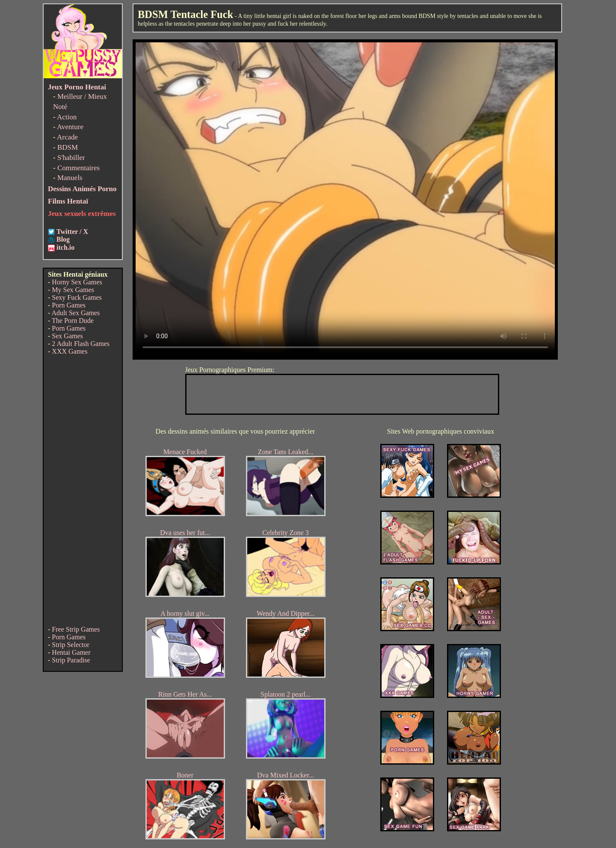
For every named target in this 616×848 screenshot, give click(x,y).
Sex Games (67, 336)
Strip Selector (71, 645)
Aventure (70, 127)
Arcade (67, 137)
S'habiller (71, 158)
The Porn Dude (73, 321)
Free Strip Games (76, 629)
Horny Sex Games (77, 282)
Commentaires (78, 168)
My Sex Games (73, 290)
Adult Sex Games (76, 313)
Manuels (70, 178)
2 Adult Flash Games (81, 344)
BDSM (68, 147)
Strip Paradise (71, 660)
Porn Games (69, 305)
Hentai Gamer (71, 652)
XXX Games (70, 351)
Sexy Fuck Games (77, 297)
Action (67, 117)
